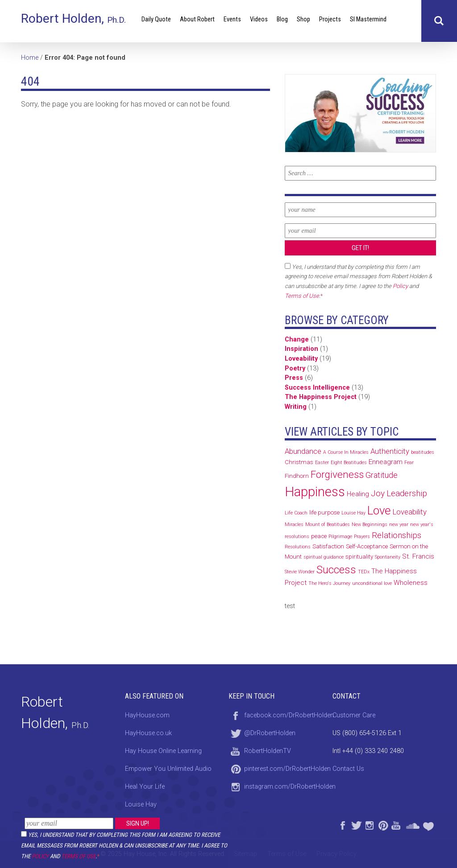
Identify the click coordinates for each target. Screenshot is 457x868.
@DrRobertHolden (270, 733)
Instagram (369, 824)
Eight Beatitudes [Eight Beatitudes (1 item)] (349, 463)
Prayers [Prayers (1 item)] (362, 537)
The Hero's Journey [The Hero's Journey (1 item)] (329, 583)
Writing (296, 407)
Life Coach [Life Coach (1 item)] (296, 513)
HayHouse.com (147, 715)
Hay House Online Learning (163, 751)
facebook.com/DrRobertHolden (289, 715)
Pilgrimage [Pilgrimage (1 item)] (340, 537)
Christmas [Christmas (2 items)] (299, 462)
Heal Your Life (429, 824)
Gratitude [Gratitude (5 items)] (382, 475)
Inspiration (301, 349)
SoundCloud (413, 824)
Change (297, 339)
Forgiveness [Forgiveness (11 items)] (337, 475)
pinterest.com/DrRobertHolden (287, 769)
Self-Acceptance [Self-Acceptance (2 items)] (367, 546)
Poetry (295, 368)
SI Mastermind (368, 19)
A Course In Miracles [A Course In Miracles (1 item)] (346, 452)
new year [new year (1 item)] (399, 525)
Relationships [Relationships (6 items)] (397, 535)
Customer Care (354, 715)
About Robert (197, 19)
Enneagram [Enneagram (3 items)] (386, 462)
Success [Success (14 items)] (336, 570)
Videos (259, 19)
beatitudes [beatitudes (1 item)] (423, 452)
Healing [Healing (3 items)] (358, 494)
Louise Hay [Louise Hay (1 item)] (353, 513)
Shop (303, 19)
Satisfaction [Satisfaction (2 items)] (328, 546)
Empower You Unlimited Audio (168, 769)
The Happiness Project (321, 397)
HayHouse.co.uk (148, 733)
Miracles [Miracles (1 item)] (294, 525)
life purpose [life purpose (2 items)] (324, 512)
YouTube (396, 824)
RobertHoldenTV (268, 751)
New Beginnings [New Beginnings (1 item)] (370, 525)
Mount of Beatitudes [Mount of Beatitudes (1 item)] (328, 525)
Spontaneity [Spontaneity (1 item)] (388, 557)
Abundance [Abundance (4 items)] (303, 451)
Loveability (301, 359)
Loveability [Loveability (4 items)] (410, 512)
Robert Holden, (73, 19)
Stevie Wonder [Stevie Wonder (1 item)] (300, 572)
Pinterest (382, 824)
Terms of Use (78, 856)
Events (232, 19)
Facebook (342, 824)
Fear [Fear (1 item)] (409, 463)
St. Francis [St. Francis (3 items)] (418, 556)
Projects (330, 19)
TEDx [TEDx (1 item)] (364, 572)
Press (294, 378)
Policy (40, 856)
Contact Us (348, 769)
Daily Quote (156, 19)
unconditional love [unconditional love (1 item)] (372, 583)
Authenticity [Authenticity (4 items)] (390, 451)
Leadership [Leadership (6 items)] (407, 493)
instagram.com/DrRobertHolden (290, 787)
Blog (282, 19)
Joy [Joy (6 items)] (378, 493)
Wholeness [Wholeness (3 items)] (411, 583)
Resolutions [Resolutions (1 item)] (298, 547)
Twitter (356, 824)
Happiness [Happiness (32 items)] (315, 492)
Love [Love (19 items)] (379, 510)
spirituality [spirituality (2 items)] (359, 557)
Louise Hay (141, 804)
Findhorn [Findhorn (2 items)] (297, 476)
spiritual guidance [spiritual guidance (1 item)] (324, 557)
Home (30, 58)
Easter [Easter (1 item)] (322, 463)
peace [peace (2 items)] (319, 536)
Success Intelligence (317, 388)
